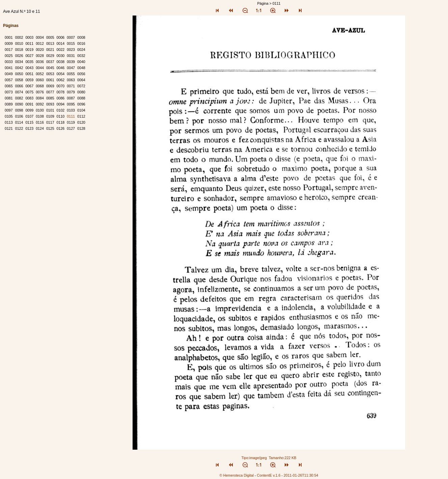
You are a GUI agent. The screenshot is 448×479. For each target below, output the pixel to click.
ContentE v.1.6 (269, 475)
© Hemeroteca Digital (237, 475)
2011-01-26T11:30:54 (301, 475)
